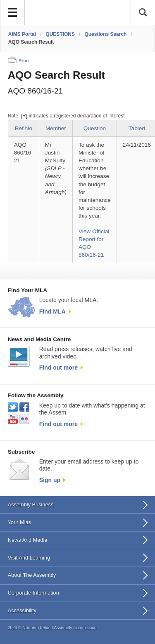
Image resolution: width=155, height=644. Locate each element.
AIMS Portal (22, 34)
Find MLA (52, 311)
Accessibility (22, 610)
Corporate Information (33, 593)
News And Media (28, 540)
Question (95, 128)
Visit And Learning (29, 558)
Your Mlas (19, 522)
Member (56, 128)
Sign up (50, 480)
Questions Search (105, 34)
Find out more (58, 368)
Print (24, 61)
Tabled (137, 128)
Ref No (24, 128)
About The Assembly (32, 575)
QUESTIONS (60, 34)
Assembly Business (31, 505)
